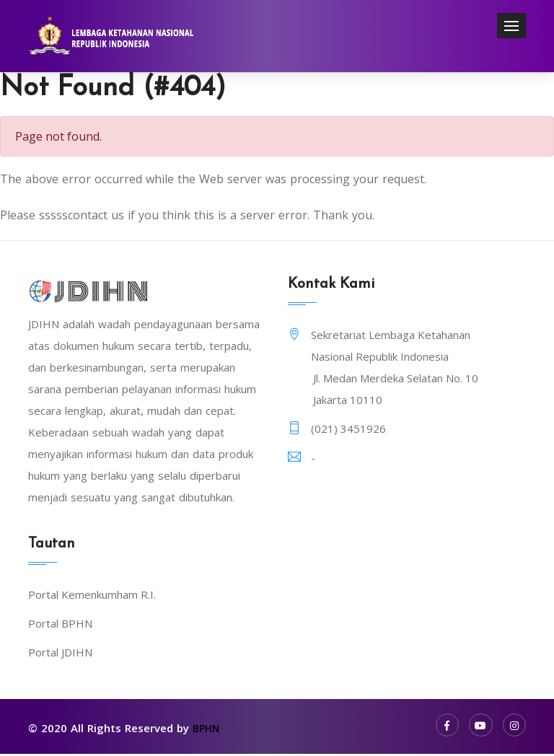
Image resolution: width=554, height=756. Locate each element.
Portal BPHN (60, 626)
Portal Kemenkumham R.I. (92, 597)
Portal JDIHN (60, 655)
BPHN (207, 731)
